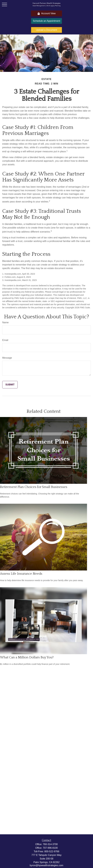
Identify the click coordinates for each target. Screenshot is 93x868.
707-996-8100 (50, 848)
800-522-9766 (52, 851)
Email (5, 340)
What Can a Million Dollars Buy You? (27, 657)
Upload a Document (46, 30)
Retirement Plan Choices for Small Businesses (34, 487)
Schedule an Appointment (46, 21)
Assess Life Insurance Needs (21, 574)
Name (5, 322)
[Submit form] (10, 385)
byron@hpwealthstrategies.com (46, 865)
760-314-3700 (50, 844)
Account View (46, 13)
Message (7, 358)
